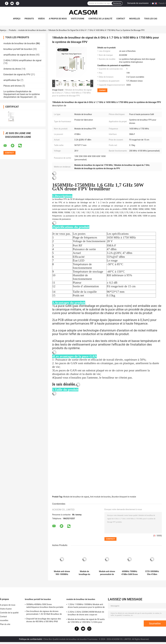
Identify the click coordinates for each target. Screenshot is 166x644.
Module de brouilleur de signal (76, 497)
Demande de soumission (138, 3)
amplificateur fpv (12, 80)
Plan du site (5, 624)
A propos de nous (58, 19)
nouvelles (135, 19)
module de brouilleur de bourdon (32, 30)
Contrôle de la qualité (100, 19)
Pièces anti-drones (13, 86)
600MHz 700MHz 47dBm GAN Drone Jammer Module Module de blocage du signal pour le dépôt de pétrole (130, 573)
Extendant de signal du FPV (17, 74)
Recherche (117, 3)
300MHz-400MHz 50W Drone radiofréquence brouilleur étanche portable (45, 606)
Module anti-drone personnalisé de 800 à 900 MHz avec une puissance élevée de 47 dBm (107, 573)
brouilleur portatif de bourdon (18, 49)
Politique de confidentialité (31, 639)
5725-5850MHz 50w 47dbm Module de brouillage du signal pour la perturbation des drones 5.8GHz (152, 573)
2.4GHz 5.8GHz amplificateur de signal (22, 60)
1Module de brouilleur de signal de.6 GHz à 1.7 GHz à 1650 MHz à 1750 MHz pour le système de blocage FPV (72, 93)
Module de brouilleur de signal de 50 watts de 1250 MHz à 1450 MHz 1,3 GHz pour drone (86, 621)
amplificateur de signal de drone (19, 55)
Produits (29, 19)
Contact (121, 19)
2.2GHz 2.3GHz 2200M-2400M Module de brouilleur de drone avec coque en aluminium (86, 614)
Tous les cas (151, 19)
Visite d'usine (78, 19)
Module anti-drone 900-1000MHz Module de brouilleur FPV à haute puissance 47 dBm (62, 573)
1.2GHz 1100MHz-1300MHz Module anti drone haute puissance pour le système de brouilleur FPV (86, 606)
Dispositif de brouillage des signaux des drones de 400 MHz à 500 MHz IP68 (44, 620)
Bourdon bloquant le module (124, 497)
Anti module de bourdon (100, 497)
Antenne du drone (12, 69)
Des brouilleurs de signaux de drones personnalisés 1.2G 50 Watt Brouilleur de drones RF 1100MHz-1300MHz (44, 613)
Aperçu (17, 19)
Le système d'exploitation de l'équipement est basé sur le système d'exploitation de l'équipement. (22, 94)
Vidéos (41, 19)
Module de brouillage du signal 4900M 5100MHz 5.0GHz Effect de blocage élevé (85, 573)
